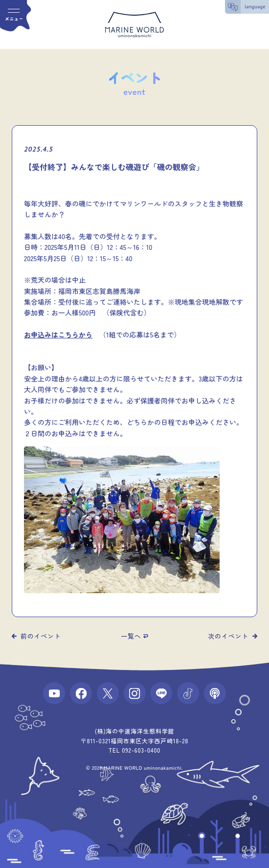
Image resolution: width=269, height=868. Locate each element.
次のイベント (228, 636)
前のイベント (41, 636)
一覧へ (131, 636)
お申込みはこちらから (58, 334)
